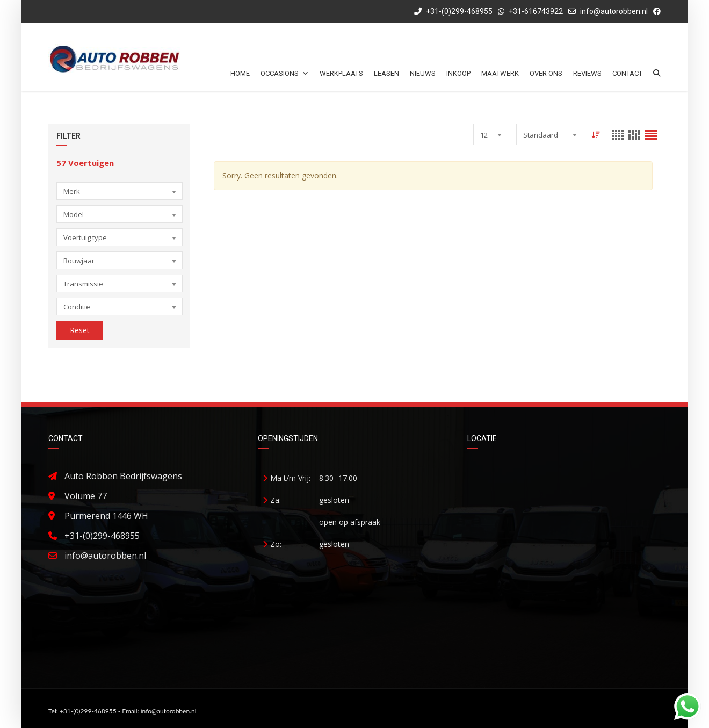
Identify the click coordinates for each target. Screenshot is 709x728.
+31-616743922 (536, 11)
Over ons (546, 73)
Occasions (285, 73)
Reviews (587, 73)
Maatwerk (500, 73)
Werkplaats (341, 73)
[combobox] (120, 191)
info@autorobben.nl (614, 11)
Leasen (386, 73)
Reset (80, 330)
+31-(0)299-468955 (453, 11)
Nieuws (423, 73)
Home (240, 73)
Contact (627, 73)
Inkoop (458, 73)
